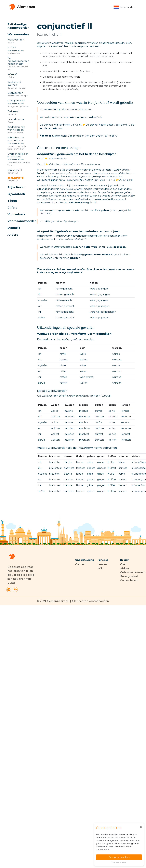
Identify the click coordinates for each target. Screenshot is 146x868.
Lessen (102, 564)
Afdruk (125, 568)
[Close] (141, 827)
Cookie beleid (129, 580)
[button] (124, 7)
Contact (81, 564)
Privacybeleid (129, 576)
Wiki (100, 568)
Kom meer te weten (119, 863)
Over (123, 564)
